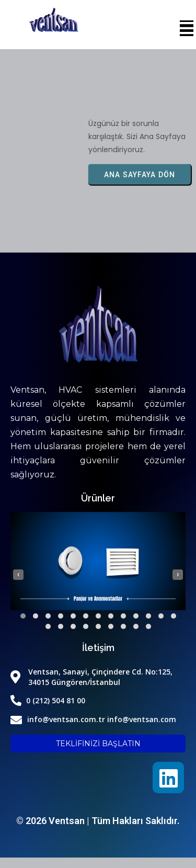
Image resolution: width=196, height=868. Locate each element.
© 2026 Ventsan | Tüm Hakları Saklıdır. (98, 821)
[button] (23, 616)
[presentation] (18, 575)
